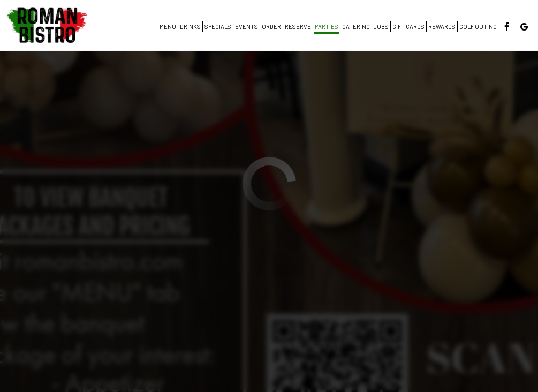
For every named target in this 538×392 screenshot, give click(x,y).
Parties (327, 27)
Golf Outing (478, 27)
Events (247, 27)
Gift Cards (408, 27)
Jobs (381, 27)
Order (271, 27)
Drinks (190, 27)
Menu (168, 27)
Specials (218, 27)
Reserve (298, 27)
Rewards (442, 27)
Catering (356, 27)
